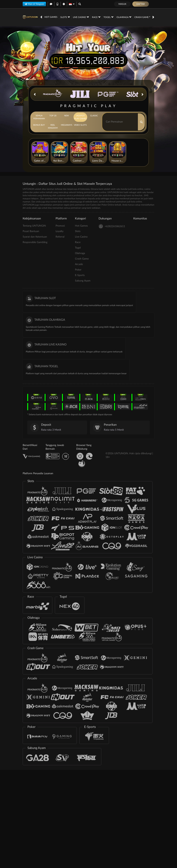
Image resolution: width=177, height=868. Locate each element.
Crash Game (143, 17)
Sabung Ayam (83, 281)
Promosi (60, 226)
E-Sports (80, 275)
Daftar (141, 4)
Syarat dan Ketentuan (35, 237)
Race (96, 17)
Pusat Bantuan (31, 231)
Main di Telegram (34, 4)
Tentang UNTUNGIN (34, 226)
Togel (108, 17)
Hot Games (51, 17)
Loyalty (60, 231)
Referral (60, 237)
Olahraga (124, 17)
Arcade (79, 264)
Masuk (122, 4)
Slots (65, 17)
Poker (78, 270)
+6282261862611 (112, 226)
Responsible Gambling (35, 242)
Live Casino (81, 17)
